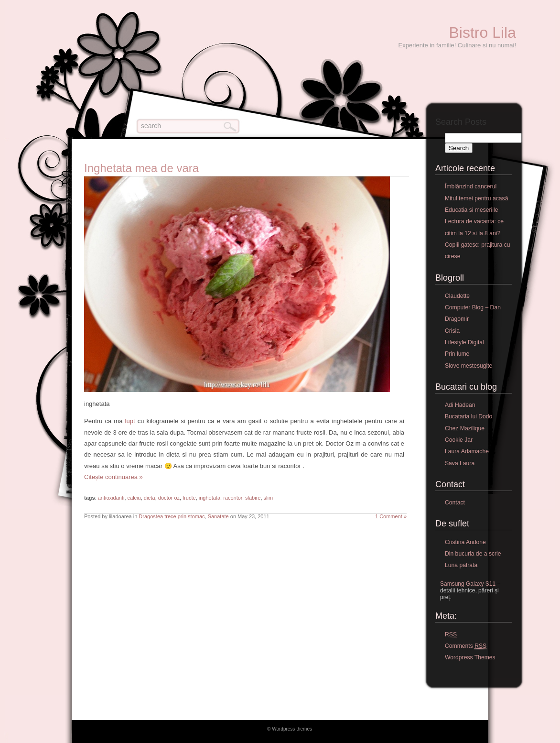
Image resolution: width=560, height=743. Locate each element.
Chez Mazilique (465, 428)
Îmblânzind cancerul (471, 186)
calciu (134, 498)
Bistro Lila (483, 33)
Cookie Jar (459, 440)
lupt (130, 421)
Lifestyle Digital (464, 342)
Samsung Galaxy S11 (468, 584)
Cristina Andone (465, 542)
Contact (455, 503)
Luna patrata (461, 565)
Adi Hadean (460, 405)
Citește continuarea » (113, 477)
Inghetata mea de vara (141, 168)
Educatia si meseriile (471, 210)
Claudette (457, 296)
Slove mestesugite (468, 366)
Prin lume (457, 354)
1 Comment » (391, 516)
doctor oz (169, 498)
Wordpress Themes (470, 657)
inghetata (210, 498)
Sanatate (218, 516)
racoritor (233, 498)
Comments (466, 646)
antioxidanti (111, 498)
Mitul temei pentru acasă (476, 198)
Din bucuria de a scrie (473, 554)
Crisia (452, 331)
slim (269, 498)
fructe (189, 498)
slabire (253, 498)
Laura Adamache (467, 451)
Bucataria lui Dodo (468, 416)
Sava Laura (460, 463)
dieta (150, 498)
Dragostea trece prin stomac (172, 516)
